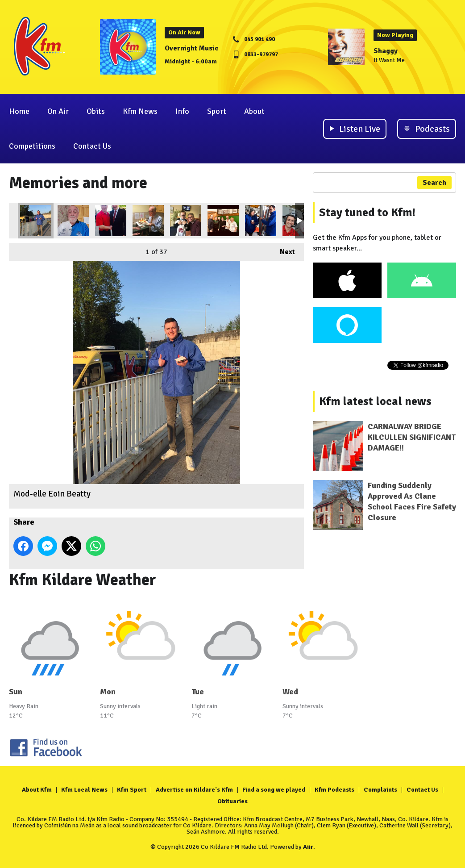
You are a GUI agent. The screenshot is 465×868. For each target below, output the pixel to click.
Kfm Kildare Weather (83, 580)
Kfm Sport (132, 790)
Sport (217, 111)
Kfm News (140, 111)
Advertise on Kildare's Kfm (194, 790)
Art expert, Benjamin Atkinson (261, 221)
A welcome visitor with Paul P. (186, 221)
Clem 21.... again (148, 221)
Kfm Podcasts (334, 790)
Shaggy (386, 51)
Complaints (380, 790)
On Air (58, 111)
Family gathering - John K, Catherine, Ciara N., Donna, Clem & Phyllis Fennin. (223, 221)
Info (182, 111)
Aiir (308, 847)
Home (19, 111)
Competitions (32, 146)
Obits (96, 111)
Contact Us (92, 146)
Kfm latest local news (375, 401)
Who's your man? (111, 221)
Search (434, 183)
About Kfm (37, 790)
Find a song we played (274, 790)
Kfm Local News (84, 790)
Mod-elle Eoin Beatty (36, 221)
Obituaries (232, 801)
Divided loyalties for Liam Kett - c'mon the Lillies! (73, 221)
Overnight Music (192, 48)
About (254, 111)
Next (283, 250)
